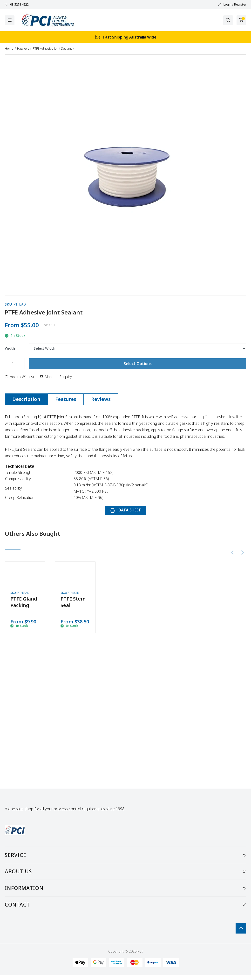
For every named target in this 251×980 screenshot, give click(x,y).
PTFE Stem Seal (73, 602)
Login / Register (232, 4)
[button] (20, 377)
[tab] (26, 399)
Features (66, 399)
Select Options (138, 364)
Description (26, 399)
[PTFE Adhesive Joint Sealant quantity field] (15, 364)
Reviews (101, 399)
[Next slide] (242, 553)
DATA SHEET (126, 510)
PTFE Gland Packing (24, 602)
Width (10, 348)
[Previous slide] (233, 553)
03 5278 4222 (17, 4)
